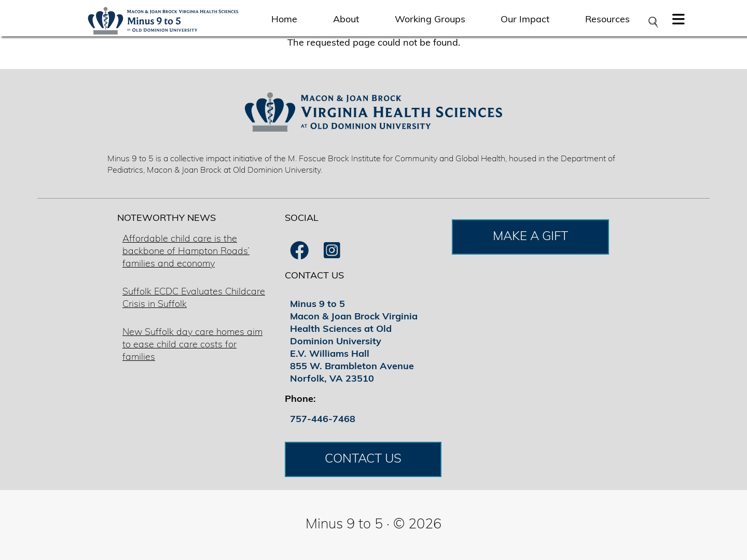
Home (284, 20)
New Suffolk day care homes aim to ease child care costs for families (192, 345)
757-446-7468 (323, 420)
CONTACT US (363, 459)
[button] (679, 22)
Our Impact (525, 20)
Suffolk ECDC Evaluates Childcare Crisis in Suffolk (194, 298)
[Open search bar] (653, 22)
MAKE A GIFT (530, 237)
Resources (607, 20)
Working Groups (430, 20)
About (346, 20)
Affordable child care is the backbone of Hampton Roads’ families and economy (186, 252)
